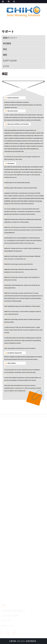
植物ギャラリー (10, 38)
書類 (5, 55)
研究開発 (7, 43)
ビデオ (6, 66)
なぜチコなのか (10, 61)
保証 (5, 49)
